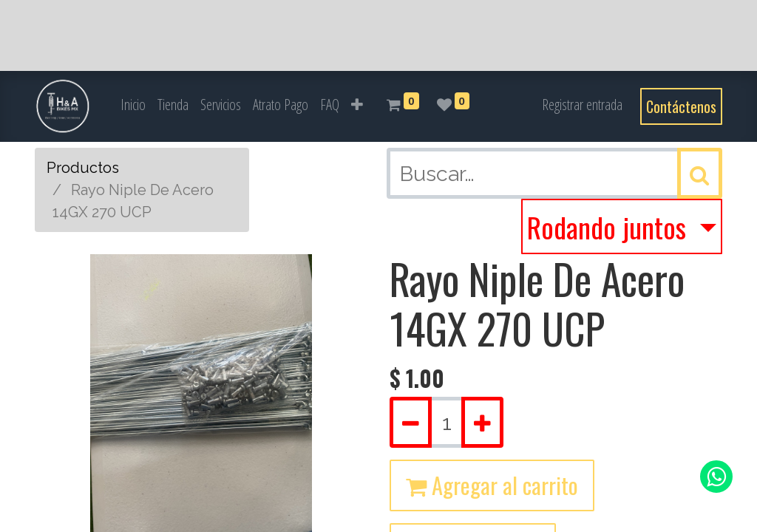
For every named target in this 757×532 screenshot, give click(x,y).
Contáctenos (681, 106)
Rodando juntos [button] (610, 227)
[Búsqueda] (700, 173)
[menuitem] (133, 105)
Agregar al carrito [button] (492, 485)
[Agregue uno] (482, 422)
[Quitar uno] (411, 422)
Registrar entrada (582, 105)
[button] (357, 105)
